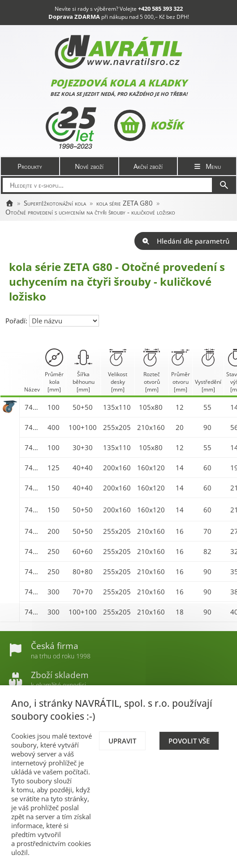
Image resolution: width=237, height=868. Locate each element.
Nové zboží (89, 166)
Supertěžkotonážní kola (55, 203)
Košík (149, 125)
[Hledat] (224, 185)
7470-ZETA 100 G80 (32, 447)
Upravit (122, 741)
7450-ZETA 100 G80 (32, 407)
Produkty (30, 166)
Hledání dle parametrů (186, 241)
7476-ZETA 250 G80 (32, 551)
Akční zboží (148, 166)
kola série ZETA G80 (125, 203)
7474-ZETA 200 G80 (32, 531)
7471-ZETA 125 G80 (32, 468)
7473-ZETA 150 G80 (32, 510)
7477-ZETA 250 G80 (32, 572)
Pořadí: (17, 321)
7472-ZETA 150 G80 (32, 488)
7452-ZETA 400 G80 (32, 427)
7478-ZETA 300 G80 (32, 592)
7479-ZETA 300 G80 (32, 612)
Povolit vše (189, 741)
